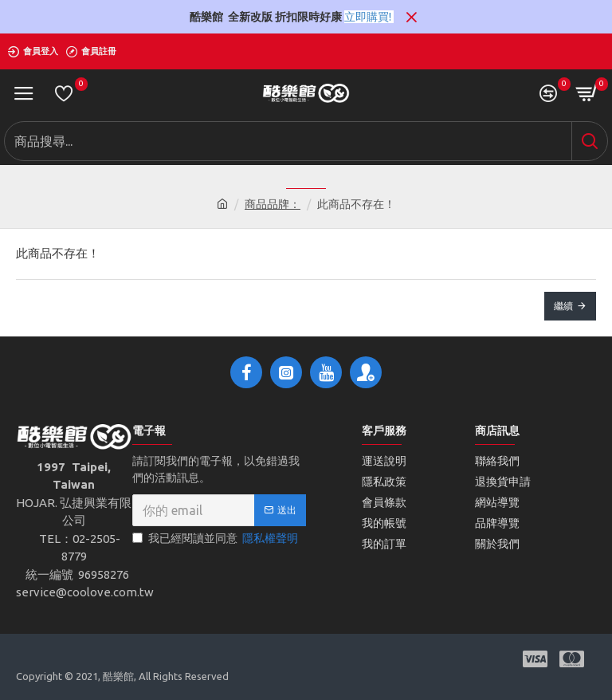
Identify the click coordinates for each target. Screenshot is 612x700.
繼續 (563, 306)
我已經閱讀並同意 (216, 539)
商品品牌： (273, 204)
